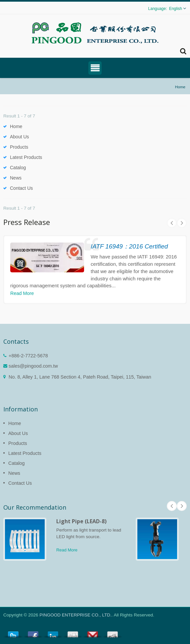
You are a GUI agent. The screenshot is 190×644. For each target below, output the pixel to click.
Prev (172, 223)
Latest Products (26, 157)
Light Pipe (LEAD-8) (81, 521)
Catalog (18, 168)
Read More (22, 293)
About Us (20, 137)
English (176, 9)
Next (182, 223)
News (16, 178)
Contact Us (21, 188)
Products (19, 147)
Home (180, 87)
